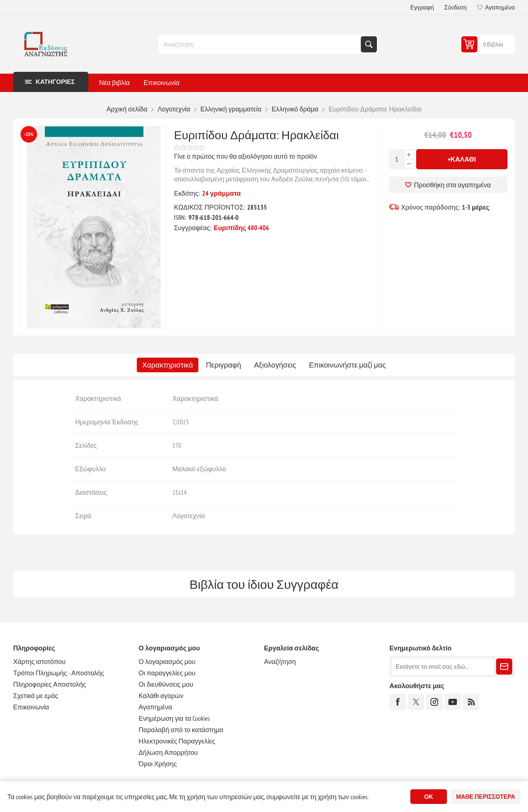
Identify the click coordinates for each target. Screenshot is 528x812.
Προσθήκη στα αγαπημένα (452, 185)
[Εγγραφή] (443, 667)
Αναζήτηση (369, 44)
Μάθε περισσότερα (486, 797)
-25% (29, 134)
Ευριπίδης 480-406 (242, 228)
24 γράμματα (221, 193)
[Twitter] (416, 702)
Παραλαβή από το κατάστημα (181, 730)
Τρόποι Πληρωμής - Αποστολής (59, 673)
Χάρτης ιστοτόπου (39, 662)
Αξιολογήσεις (275, 365)
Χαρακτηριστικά (168, 365)
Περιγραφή (223, 365)
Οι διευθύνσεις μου (166, 684)
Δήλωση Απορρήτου (168, 752)
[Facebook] (398, 702)
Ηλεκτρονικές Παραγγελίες (177, 741)
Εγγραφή (422, 7)
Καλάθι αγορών (161, 696)
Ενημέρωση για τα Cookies (174, 718)
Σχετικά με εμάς (36, 696)
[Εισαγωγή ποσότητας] (397, 159)
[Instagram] (434, 702)
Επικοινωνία (31, 707)
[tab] (168, 365)
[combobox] (260, 44)
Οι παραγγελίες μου (167, 673)
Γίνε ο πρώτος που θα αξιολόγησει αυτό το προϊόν (245, 156)
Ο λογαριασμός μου (167, 662)
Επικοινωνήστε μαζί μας (347, 365)
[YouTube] (453, 702)
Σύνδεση (455, 7)
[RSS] (471, 702)
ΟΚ (429, 797)
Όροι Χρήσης (158, 764)
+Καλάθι (462, 159)
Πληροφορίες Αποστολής (49, 684)
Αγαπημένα (155, 707)
